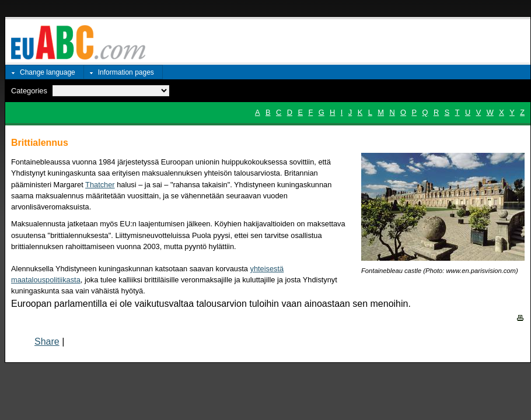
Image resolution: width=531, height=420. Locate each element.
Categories (29, 91)
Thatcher (100, 185)
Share (47, 342)
